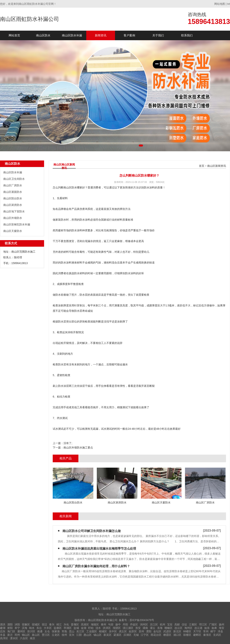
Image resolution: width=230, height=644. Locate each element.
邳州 (17, 635)
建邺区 (197, 635)
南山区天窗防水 (13, 231)
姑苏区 (133, 631)
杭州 (163, 624)
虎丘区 (123, 631)
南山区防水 (43, 35)
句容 (111, 624)
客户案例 (129, 35)
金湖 (84, 628)
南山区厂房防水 (13, 185)
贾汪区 (46, 635)
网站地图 (220, 4)
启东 (3, 631)
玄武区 (217, 635)
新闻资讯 (101, 35)
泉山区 (36, 635)
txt (229, 4)
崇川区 (31, 631)
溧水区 (14, 638)
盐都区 (58, 628)
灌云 (153, 628)
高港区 (85, 624)
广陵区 (213, 624)
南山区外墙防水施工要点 (78, 448)
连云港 (198, 628)
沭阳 (17, 624)
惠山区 (88, 635)
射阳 (10, 628)
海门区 (11, 631)
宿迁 (44, 624)
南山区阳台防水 (13, 198)
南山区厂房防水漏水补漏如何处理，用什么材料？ (96, 566)
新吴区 (108, 635)
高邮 (177, 624)
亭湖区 (68, 628)
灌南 (145, 628)
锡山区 (98, 635)
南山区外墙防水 (13, 218)
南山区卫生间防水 (14, 179)
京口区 (154, 624)
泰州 (103, 624)
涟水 (98, 628)
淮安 (138, 628)
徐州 (64, 635)
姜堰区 (75, 624)
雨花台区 (156, 635)
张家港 (56, 631)
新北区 (177, 631)
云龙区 (56, 635)
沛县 (220, 631)
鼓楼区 (187, 635)
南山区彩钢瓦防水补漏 (17, 224)
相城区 (103, 631)
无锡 (136, 635)
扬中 (118, 624)
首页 (202, 166)
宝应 (170, 624)
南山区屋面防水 (13, 192)
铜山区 (26, 635)
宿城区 (36, 624)
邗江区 (203, 624)
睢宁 (213, 631)
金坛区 (157, 631)
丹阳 (125, 624)
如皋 (214, 628)
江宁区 (145, 635)
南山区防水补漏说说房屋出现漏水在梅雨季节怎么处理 (99, 549)
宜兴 (72, 635)
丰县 (3, 635)
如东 (207, 628)
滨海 (25, 628)
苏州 (141, 631)
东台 (39, 628)
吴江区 (80, 631)
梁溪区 (117, 635)
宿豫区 (26, 624)
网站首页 (14, 35)
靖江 (59, 624)
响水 (32, 628)
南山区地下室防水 (14, 211)
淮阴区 (117, 628)
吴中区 (113, 631)
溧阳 (149, 631)
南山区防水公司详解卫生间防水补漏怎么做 (92, 531)
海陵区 (95, 624)
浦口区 (177, 635)
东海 (160, 628)
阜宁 (17, 628)
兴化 (66, 624)
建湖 (3, 628)
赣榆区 (168, 628)
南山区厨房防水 (13, 205)
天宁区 (197, 631)
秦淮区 (207, 635)
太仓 (47, 631)
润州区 (144, 624)
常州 (206, 631)
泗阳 (10, 624)
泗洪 (3, 624)
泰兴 (52, 624)
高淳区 (4, 638)
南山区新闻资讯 (217, 166)
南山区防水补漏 (72, 35)
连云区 (178, 628)
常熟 (64, 631)
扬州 (222, 624)
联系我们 (187, 35)
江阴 (79, 635)
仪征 (184, 624)
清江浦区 (128, 628)
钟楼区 (187, 631)
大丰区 (48, 628)
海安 (222, 628)
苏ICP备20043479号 (142, 620)
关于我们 (158, 35)
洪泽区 (107, 628)
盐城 (76, 628)
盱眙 (91, 628)
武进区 (167, 631)
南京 (33, 638)
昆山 (72, 631)
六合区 (24, 638)
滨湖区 (127, 635)
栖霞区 (167, 635)
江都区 (193, 624)
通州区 (21, 631)
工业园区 (92, 631)
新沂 (10, 635)
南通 (40, 631)
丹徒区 (134, 624)
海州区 (188, 628)
